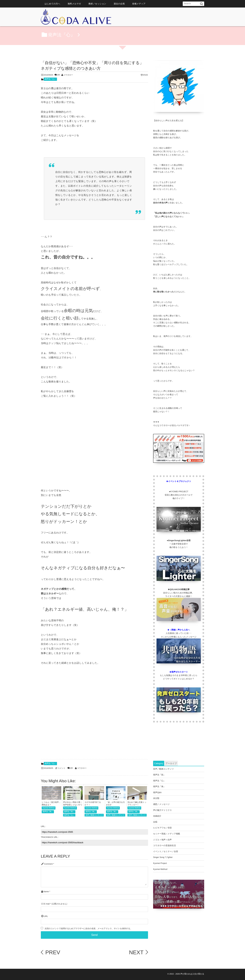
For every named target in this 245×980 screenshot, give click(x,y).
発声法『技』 (159, 775)
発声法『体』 (48, 812)
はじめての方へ (52, 4)
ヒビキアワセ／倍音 (162, 828)
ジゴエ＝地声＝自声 (162, 840)
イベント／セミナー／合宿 (166, 851)
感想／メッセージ (161, 804)
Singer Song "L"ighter (163, 857)
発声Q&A (157, 792)
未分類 (156, 798)
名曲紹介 (157, 816)
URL (46, 916)
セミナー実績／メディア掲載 (167, 834)
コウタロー (68, 75)
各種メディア (139, 4)
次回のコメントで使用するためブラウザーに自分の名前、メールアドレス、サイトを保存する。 (88, 929)
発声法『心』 (50, 79)
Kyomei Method (49, 808)
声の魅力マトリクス (162, 810)
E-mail (47, 904)
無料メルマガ (74, 4)
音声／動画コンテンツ (94, 815)
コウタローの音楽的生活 (164, 845)
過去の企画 (119, 4)
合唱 (155, 822)
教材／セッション (97, 4)
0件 (58, 75)
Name (46, 892)
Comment (48, 864)
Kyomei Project (160, 863)
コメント (62, 768)
